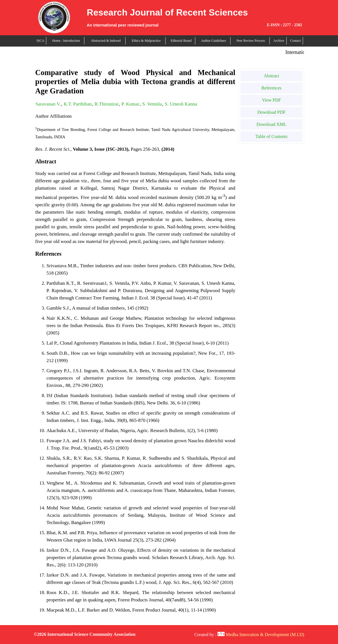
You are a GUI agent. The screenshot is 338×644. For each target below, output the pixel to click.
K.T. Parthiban (77, 104)
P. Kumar (130, 104)
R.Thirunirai (107, 104)
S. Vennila (152, 104)
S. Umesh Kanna (181, 104)
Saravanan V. (48, 104)
